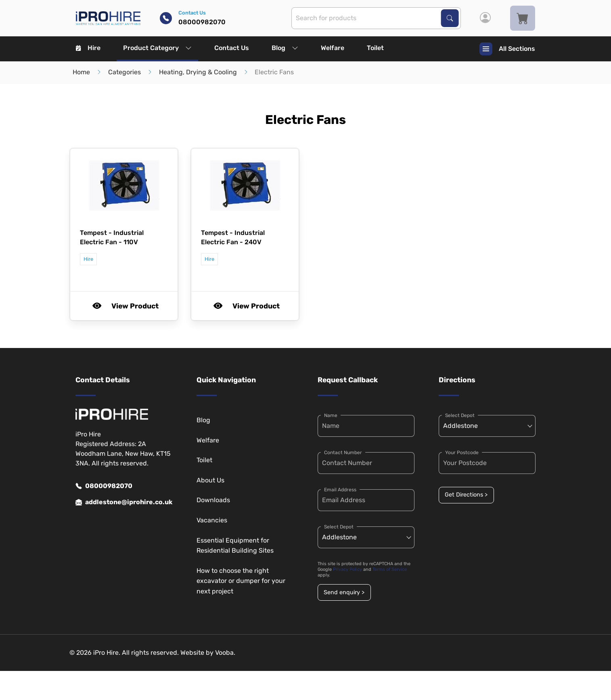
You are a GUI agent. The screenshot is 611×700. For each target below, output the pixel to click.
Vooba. (225, 653)
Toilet (375, 48)
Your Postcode (462, 453)
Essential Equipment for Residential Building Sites (235, 546)
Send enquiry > (344, 592)
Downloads (213, 500)
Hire (88, 48)
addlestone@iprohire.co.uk (124, 502)
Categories (125, 72)
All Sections (507, 49)
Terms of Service (390, 569)
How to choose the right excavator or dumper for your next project (241, 581)
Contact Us (232, 48)
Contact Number (343, 453)
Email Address (340, 490)
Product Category (157, 48)
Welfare (333, 48)
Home (81, 72)
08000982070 (104, 486)
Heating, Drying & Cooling (198, 72)
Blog (285, 48)
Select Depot (339, 527)
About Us (210, 480)
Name (331, 415)
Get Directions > (466, 495)
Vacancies (212, 520)
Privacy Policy (347, 569)
